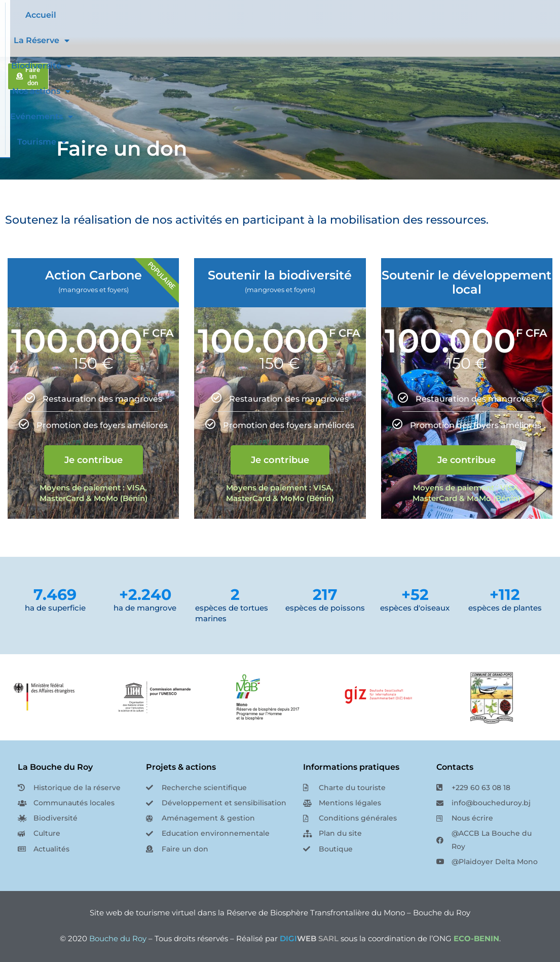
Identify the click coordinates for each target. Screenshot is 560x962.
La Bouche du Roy (55, 767)
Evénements (437, 15)
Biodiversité (298, 15)
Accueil (178, 15)
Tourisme (316, 41)
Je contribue (94, 460)
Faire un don (122, 148)
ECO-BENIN (476, 938)
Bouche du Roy (118, 938)
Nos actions (367, 15)
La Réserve (231, 15)
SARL (309, 938)
